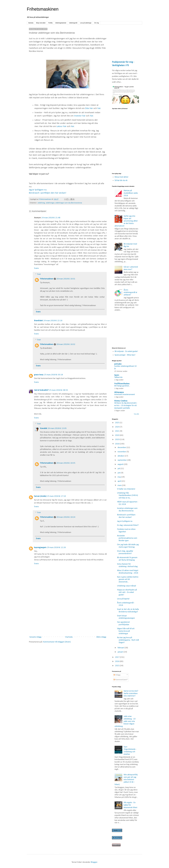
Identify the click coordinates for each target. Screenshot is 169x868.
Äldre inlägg (101, 637)
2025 (117, 423)
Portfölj (50, 23)
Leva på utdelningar (86, 23)
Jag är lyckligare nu (38, 190)
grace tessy (39, 375)
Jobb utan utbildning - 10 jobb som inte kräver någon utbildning (125, 721)
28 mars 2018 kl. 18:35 (66, 463)
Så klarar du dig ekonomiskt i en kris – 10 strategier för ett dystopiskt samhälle (126, 406)
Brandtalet (38, 321)
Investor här (80, 116)
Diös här (89, 108)
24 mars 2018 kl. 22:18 (53, 321)
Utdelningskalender (61, 23)
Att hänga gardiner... (122, 386)
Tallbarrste (118, 377)
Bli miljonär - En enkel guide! (126, 351)
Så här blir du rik (121, 181)
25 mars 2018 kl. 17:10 (56, 496)
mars (120, 485)
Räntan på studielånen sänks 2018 (131, 193)
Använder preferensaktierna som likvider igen (127, 538)
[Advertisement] (68, 616)
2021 (117, 431)
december (122, 448)
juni (119, 473)
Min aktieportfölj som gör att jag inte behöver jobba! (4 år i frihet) (126, 780)
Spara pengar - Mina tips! (125, 355)
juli (119, 469)
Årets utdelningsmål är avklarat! (130, 292)
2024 (117, 427)
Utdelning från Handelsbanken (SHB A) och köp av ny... (128, 495)
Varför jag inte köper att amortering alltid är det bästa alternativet (126, 221)
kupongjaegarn (40, 548)
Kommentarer (120, 680)
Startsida (31, 23)
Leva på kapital (123, 599)
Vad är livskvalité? (41, 390)
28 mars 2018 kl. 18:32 (66, 344)
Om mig (96, 23)
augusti (121, 464)
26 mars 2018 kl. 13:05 (57, 428)
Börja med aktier (41, 23)
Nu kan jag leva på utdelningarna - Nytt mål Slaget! (128, 640)
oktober (121, 456)
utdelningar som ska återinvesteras (69, 203)
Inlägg (117, 675)
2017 (117, 657)
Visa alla (136, 414)
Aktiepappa (119, 392)
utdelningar (50, 203)
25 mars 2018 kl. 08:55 (59, 390)
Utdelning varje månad (126, 586)
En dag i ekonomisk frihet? (128, 525)
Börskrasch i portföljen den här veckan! (48, 193)
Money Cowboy (121, 401)
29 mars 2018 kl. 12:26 (56, 548)
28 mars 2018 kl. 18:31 (66, 279)
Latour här (61, 126)
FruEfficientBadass (122, 384)
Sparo (117, 375)
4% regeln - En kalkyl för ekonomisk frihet (130, 805)
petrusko (118, 364)
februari (121, 648)
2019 (117, 440)
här (99, 108)
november (122, 452)
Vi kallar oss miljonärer (126, 489)
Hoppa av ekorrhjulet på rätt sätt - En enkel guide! (127, 592)
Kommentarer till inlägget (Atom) (57, 642)
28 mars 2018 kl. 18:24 (66, 517)
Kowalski (44, 428)
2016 (117, 661)
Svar (39, 274)
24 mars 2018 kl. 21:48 (51, 218)
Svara (36, 268)
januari (121, 652)
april (120, 481)
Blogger (94, 862)
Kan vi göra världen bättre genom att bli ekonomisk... (128, 580)
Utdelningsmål (73, 23)
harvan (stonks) (40, 496)
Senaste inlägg (35, 637)
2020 (117, 435)
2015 (117, 666)
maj (119, 477)
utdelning (41, 203)
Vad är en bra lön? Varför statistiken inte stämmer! (131, 694)
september (122, 460)
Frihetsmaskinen (43, 9)
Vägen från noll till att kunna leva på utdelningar (126, 631)
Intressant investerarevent (125, 395)
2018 (117, 444)
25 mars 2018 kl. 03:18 (53, 375)
